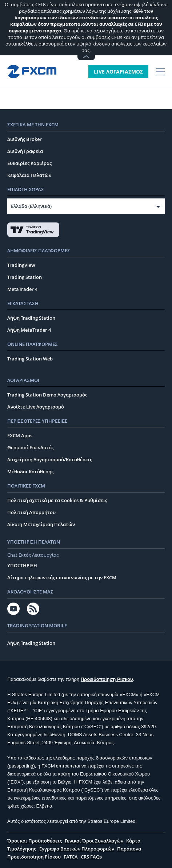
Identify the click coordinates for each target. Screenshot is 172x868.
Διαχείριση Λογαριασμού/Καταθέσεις (50, 459)
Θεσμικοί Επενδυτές (30, 447)
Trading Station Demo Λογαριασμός (47, 395)
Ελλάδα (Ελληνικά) (31, 206)
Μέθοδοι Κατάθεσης (30, 472)
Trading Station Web (30, 359)
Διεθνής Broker (25, 139)
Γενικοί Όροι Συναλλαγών (94, 841)
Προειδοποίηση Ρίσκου (107, 679)
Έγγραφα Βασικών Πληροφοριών (77, 849)
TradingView (21, 265)
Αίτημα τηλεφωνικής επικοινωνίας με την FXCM (62, 577)
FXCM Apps (20, 435)
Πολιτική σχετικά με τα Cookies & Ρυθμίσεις (57, 500)
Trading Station (25, 277)
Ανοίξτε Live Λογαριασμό (36, 407)
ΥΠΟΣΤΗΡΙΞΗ (22, 565)
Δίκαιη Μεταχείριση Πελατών (41, 524)
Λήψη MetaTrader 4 (29, 330)
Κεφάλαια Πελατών (29, 175)
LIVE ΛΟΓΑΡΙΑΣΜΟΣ (118, 72)
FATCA (71, 857)
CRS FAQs (91, 857)
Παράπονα (129, 849)
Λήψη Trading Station (31, 318)
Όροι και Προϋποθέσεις (35, 841)
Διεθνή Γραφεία (25, 151)
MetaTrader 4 (22, 289)
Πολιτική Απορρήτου (31, 512)
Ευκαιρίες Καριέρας (29, 163)
